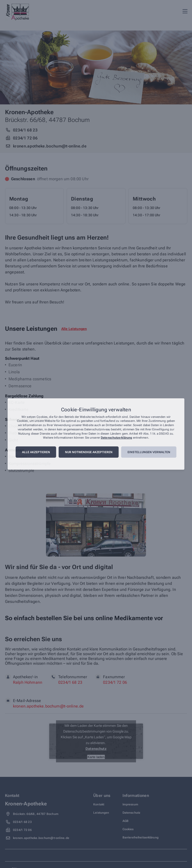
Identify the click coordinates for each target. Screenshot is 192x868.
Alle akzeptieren (36, 452)
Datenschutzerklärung (116, 438)
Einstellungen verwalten (149, 452)
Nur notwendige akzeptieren (89, 452)
